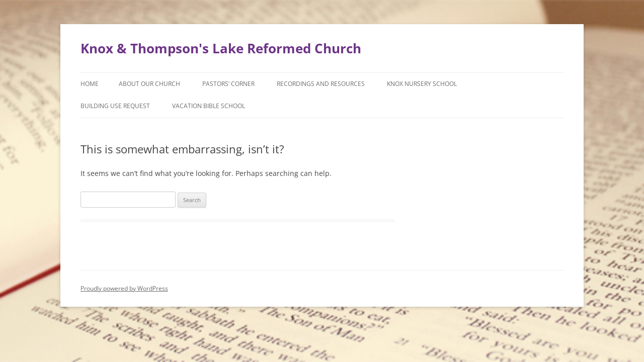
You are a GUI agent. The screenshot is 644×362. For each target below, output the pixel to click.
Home (90, 84)
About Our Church (149, 84)
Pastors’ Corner (228, 84)
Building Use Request (115, 106)
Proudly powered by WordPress (124, 288)
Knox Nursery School (422, 84)
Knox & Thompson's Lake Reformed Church (221, 48)
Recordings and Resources (321, 84)
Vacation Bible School (209, 106)
